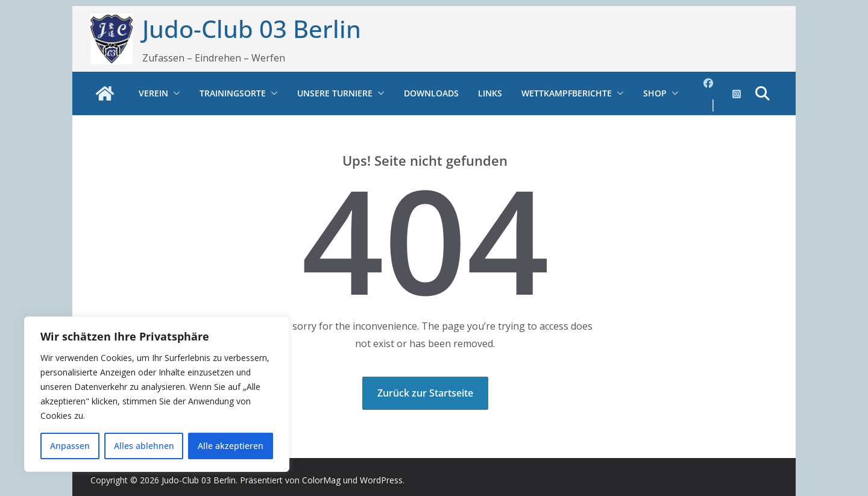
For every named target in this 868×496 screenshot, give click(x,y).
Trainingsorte (233, 93)
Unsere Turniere (335, 93)
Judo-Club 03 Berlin (252, 29)
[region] (157, 394)
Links (490, 93)
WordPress (381, 480)
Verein (153, 93)
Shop (655, 93)
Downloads (431, 93)
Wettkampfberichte (567, 93)
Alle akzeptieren (231, 446)
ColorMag (321, 480)
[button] (174, 93)
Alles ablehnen (144, 446)
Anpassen (70, 446)
